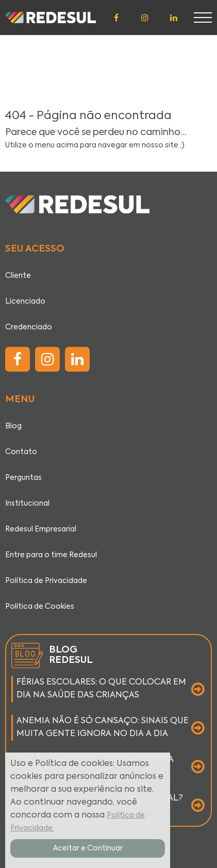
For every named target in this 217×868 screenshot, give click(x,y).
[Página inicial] (51, 18)
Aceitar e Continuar (88, 848)
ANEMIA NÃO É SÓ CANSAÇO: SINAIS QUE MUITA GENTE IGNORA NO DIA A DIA (103, 728)
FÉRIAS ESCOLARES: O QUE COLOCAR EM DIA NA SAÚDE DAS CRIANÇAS (101, 689)
